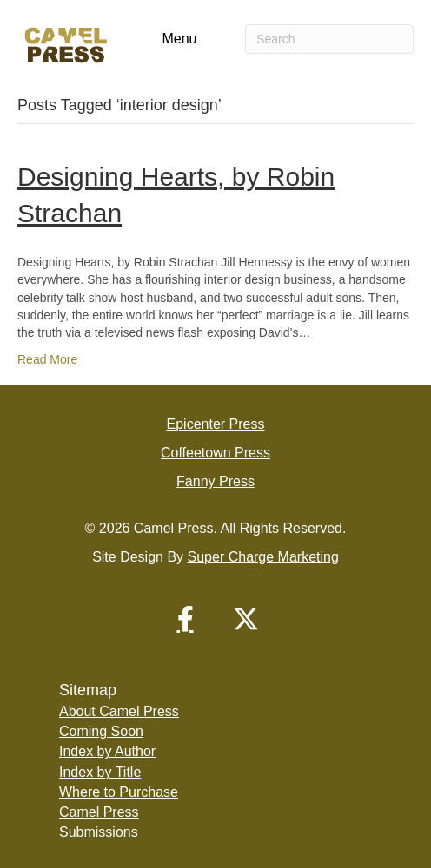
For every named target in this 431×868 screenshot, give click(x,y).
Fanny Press (215, 481)
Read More (47, 359)
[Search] (329, 39)
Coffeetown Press (215, 453)
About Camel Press (119, 711)
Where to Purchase (119, 792)
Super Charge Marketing (263, 557)
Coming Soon (101, 731)
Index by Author (107, 751)
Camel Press (99, 812)
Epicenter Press (216, 424)
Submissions (99, 832)
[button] (185, 619)
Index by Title (100, 772)
